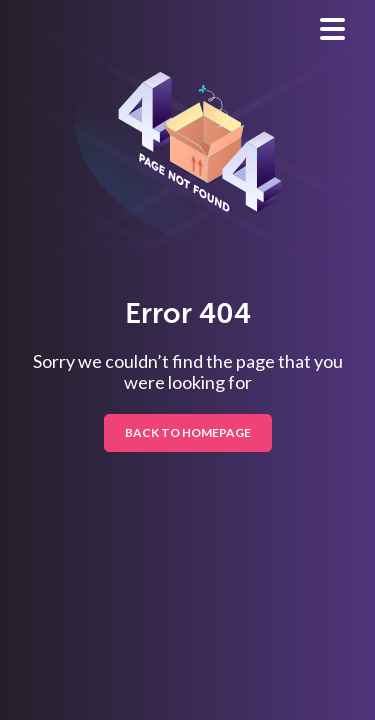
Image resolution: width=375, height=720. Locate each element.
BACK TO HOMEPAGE (188, 432)
